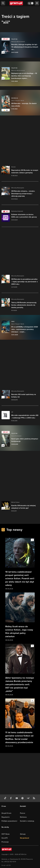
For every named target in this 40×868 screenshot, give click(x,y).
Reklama (23, 817)
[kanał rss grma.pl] (34, 798)
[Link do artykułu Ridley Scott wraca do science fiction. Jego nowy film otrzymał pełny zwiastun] (20, 617)
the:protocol (24, 838)
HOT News (6, 834)
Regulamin (6, 817)
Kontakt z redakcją (27, 821)
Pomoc (23, 813)
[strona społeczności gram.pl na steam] (29, 798)
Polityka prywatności (9, 821)
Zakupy (23, 834)
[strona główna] (16, 3)
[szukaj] (3, 3)
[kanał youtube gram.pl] (17, 798)
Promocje (5, 842)
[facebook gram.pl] (11, 798)
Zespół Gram (6, 813)
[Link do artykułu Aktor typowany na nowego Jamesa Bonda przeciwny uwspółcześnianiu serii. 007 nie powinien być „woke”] (20, 670)
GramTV (5, 838)
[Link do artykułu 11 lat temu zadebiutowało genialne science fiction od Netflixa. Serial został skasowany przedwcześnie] (20, 723)
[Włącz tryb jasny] (31, 3)
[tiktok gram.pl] (6, 798)
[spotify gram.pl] (23, 798)
